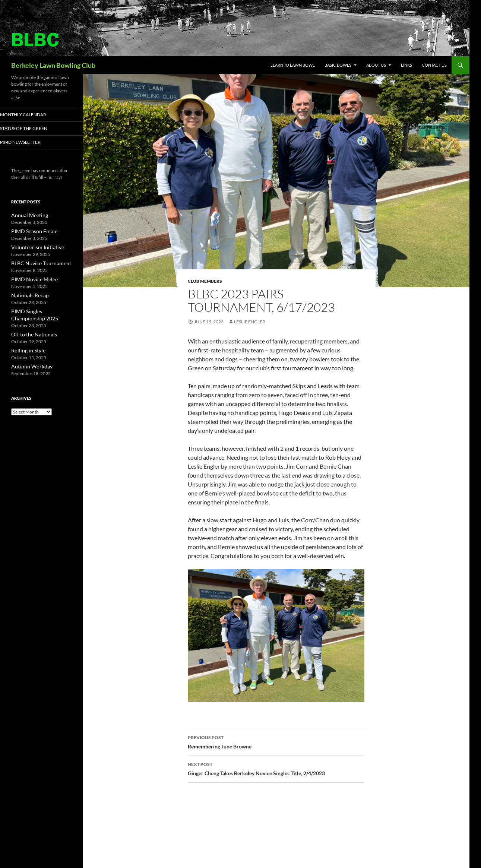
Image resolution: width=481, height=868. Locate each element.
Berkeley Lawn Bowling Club (53, 65)
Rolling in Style (25, 348)
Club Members (205, 281)
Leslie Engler (250, 322)
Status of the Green (32, 129)
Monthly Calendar (32, 115)
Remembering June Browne (276, 741)
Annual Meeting (27, 216)
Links (406, 65)
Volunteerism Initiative (33, 247)
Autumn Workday (29, 363)
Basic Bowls (338, 65)
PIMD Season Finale (31, 232)
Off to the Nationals (30, 332)
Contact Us (434, 65)
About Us (376, 65)
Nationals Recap (27, 294)
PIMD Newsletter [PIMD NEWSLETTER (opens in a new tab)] (29, 142)
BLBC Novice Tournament (37, 263)
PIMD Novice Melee (31, 278)
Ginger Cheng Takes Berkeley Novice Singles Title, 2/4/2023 (276, 768)
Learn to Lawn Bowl (293, 65)
